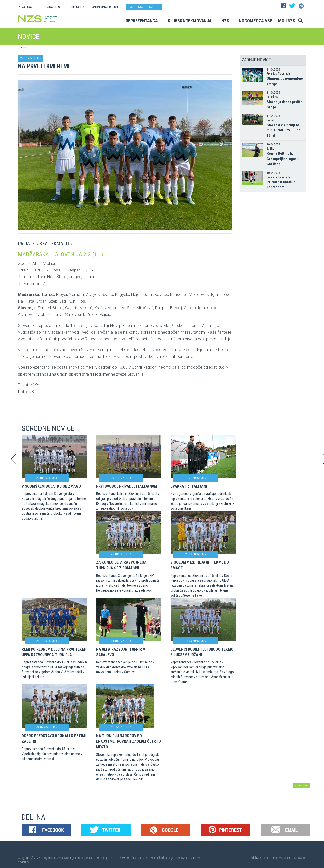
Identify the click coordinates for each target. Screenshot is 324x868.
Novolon (301, 858)
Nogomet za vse (256, 21)
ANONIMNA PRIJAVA (105, 7)
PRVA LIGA (25, 7)
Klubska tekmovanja (190, 21)
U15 (38, 58)
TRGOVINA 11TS (50, 7)
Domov (22, 47)
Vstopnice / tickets (144, 7)
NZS (225, 21)
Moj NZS (287, 21)
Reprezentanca (142, 21)
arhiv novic (302, 785)
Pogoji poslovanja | (179, 858)
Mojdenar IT (286, 858)
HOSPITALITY (76, 7)
